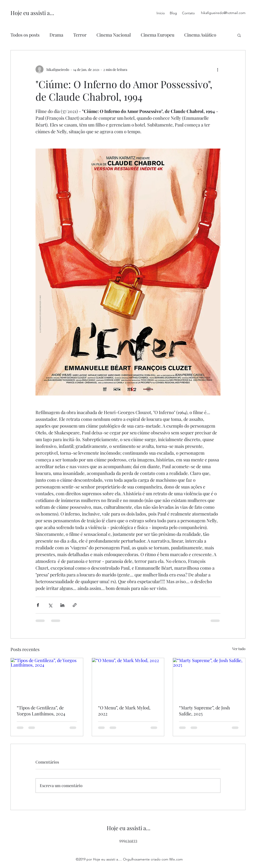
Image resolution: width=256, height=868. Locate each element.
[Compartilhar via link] (75, 605)
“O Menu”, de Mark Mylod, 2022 (124, 711)
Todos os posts (25, 35)
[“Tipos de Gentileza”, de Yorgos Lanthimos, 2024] (47, 678)
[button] (239, 35)
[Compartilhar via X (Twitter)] (50, 605)
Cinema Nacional (114, 35)
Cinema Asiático (200, 35)
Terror (80, 35)
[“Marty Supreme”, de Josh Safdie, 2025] (209, 678)
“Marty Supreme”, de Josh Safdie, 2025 (204, 711)
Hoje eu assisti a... (32, 13)
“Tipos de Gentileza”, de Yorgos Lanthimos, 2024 (41, 711)
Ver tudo (239, 649)
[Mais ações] (217, 69)
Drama (56, 35)
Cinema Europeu (157, 35)
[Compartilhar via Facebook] (38, 605)
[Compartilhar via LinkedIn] (62, 605)
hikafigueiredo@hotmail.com (223, 13)
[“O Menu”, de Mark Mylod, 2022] (128, 678)
